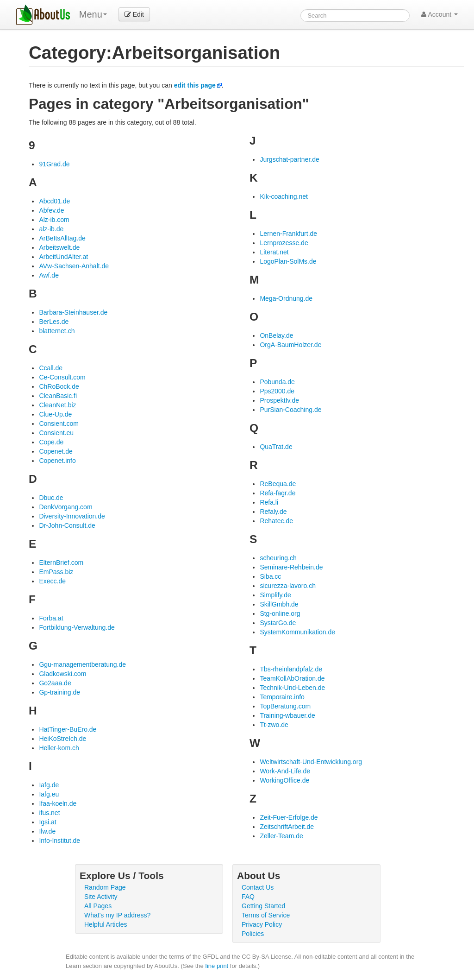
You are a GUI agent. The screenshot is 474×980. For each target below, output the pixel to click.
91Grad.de (54, 164)
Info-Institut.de (59, 841)
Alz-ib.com (54, 220)
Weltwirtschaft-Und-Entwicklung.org (311, 762)
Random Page (105, 887)
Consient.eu (56, 433)
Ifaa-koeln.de (58, 803)
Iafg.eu (49, 794)
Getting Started (263, 906)
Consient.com (59, 424)
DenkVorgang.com (65, 507)
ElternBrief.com (61, 563)
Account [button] (440, 14)
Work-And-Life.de (285, 771)
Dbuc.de (51, 498)
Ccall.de (51, 368)
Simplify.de (275, 595)
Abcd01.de (54, 201)
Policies (253, 934)
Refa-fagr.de (278, 493)
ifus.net (49, 813)
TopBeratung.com (285, 706)
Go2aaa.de (55, 683)
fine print (217, 966)
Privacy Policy (262, 924)
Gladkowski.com (62, 674)
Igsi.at (47, 822)
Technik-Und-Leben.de (292, 688)
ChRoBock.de (59, 386)
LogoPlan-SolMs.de (288, 261)
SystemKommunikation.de (297, 632)
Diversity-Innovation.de (72, 516)
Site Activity (101, 897)
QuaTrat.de (276, 447)
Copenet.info (57, 461)
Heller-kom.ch (59, 748)
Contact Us (258, 887)
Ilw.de (47, 831)
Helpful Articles (106, 924)
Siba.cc (270, 576)
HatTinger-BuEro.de (68, 729)
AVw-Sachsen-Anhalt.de (74, 266)
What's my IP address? (117, 915)
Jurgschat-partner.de (289, 159)
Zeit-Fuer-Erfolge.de (289, 817)
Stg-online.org (280, 613)
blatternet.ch (57, 331)
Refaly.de (273, 512)
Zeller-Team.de (281, 836)
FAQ (248, 897)
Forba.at (51, 618)
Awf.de (49, 275)
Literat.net (274, 252)
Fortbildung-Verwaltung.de (77, 627)
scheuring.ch (278, 558)
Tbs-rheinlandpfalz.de (291, 669)
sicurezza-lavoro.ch (288, 586)
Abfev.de (51, 210)
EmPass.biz (56, 572)
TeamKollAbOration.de (292, 678)
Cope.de (51, 442)
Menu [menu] (93, 14)
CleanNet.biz (57, 405)
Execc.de (52, 581)
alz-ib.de (51, 229)
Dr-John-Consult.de (67, 525)
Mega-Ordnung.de (286, 298)
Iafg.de (49, 785)
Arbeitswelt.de (59, 247)
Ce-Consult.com (62, 377)
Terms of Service (266, 915)
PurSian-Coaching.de (290, 410)
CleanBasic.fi (58, 396)
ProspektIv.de (279, 400)
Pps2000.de (277, 391)
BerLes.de (54, 322)
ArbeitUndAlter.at (63, 257)
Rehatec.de (276, 521)
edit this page (195, 85)
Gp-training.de (59, 692)
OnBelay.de (276, 335)
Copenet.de (56, 451)
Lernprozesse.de (284, 243)
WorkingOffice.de (284, 780)
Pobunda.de (277, 382)
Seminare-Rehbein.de (291, 567)
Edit (134, 14)
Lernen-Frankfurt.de (288, 234)
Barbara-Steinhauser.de (73, 312)
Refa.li (269, 502)
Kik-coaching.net (284, 196)
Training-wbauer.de (287, 715)
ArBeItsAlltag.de (62, 238)
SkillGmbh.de (279, 604)
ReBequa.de (278, 484)
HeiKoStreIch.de (62, 739)
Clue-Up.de (55, 414)
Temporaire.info (282, 697)
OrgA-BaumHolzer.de (290, 345)
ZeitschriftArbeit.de (287, 827)
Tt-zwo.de (274, 725)
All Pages (98, 906)
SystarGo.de (278, 623)
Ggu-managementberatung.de (82, 664)
